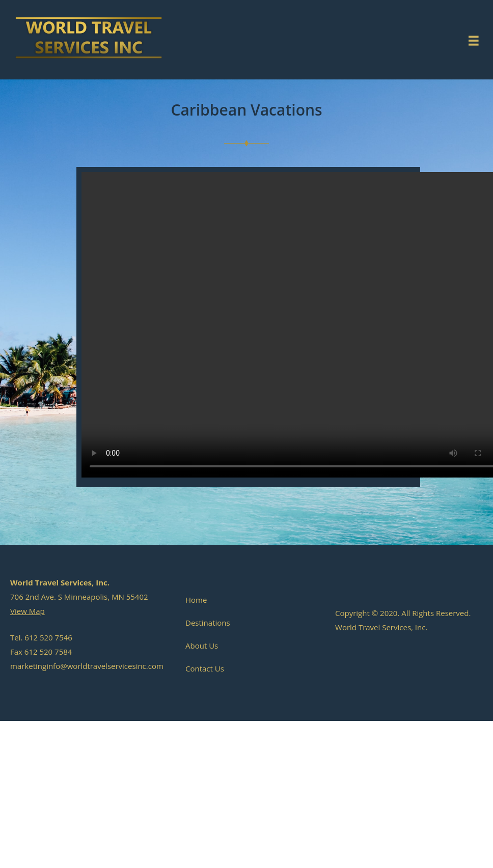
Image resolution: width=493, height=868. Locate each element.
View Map (28, 611)
